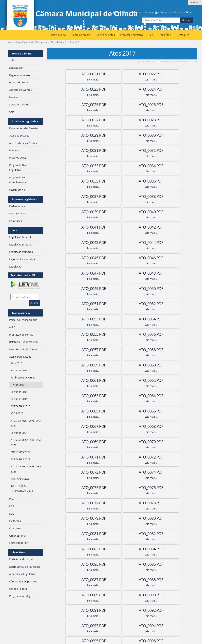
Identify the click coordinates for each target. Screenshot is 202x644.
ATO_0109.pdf (122, 518)
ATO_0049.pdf (122, 212)
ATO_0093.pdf (84, 442)
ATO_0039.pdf (84, 166)
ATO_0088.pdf (122, 411)
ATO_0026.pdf (161, 89)
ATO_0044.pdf (161, 181)
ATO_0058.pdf (122, 258)
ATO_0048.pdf (84, 212)
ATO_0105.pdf (84, 503)
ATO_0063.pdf (84, 288)
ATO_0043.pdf (122, 181)
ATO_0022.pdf (122, 74)
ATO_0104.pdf (161, 488)
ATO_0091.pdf (122, 426)
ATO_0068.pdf (161, 304)
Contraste (175, 12)
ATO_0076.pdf (122, 350)
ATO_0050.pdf (161, 212)
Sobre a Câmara (81, 35)
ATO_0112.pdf (122, 534)
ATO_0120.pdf (122, 580)
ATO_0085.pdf (122, 396)
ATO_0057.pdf (84, 258)
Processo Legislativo (132, 35)
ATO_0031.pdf (122, 120)
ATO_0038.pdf (161, 150)
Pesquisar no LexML (23, 275)
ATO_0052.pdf (122, 227)
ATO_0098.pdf (161, 457)
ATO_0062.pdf (161, 273)
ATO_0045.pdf (84, 196)
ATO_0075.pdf (84, 350)
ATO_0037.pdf (122, 150)
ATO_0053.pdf (161, 227)
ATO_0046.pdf (122, 196)
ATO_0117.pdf (84, 564)
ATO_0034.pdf (122, 135)
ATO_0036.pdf (84, 150)
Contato (163, 12)
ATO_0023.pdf (161, 74)
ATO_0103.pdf (122, 488)
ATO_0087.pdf (84, 411)
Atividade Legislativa (25, 121)
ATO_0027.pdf (84, 105)
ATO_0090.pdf (84, 426)
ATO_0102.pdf (84, 488)
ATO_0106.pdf (122, 503)
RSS (54, 603)
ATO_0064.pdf (122, 288)
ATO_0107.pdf (161, 503)
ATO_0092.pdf (161, 426)
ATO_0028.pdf (122, 105)
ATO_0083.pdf (161, 380)
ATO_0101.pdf (161, 472)
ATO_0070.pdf (122, 319)
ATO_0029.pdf (161, 105)
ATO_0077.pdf (161, 350)
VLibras (187, 12)
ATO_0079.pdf (122, 365)
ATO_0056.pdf (161, 242)
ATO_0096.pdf (84, 457)
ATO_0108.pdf (84, 518)
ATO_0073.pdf (122, 334)
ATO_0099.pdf (84, 472)
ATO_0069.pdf (84, 319)
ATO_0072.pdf (84, 334)
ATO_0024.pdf (84, 89)
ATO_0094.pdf (122, 442)
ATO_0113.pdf (161, 534)
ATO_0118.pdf (122, 564)
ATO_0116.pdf (161, 549)
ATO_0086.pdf (161, 396)
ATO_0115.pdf (122, 549)
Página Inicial (59, 35)
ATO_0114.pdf (84, 549)
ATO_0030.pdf (84, 120)
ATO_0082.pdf (122, 380)
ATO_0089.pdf (161, 411)
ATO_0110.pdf (161, 518)
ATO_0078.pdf (84, 365)
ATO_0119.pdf (161, 564)
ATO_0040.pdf (122, 166)
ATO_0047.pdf (161, 196)
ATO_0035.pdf (161, 135)
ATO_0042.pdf (84, 181)
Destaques (183, 35)
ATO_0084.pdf (84, 396)
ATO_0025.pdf (122, 89)
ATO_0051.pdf (84, 227)
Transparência (43, 42)
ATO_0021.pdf (84, 74)
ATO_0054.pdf (84, 242)
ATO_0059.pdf (161, 258)
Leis (151, 35)
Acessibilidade (145, 12)
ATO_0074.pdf (161, 334)
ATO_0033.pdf (84, 135)
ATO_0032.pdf (161, 120)
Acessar (195, 2)
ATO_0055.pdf (122, 242)
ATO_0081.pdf (84, 380)
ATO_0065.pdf (161, 288)
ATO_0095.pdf (161, 442)
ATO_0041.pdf (161, 166)
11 (126, 595)
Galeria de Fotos (105, 35)
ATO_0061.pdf (122, 273)
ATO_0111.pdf (84, 534)
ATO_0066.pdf (84, 304)
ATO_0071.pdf (161, 319)
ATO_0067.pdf (122, 304)
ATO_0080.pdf (161, 365)
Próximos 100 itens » (187, 595)
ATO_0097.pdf (122, 457)
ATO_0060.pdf (84, 273)
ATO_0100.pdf (122, 472)
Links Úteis (165, 35)
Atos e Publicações (59, 42)
